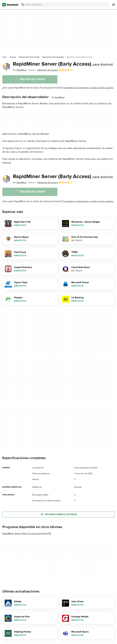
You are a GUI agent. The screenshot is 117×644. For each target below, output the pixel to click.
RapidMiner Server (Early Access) (63, 64)
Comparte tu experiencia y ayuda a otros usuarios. (88, 88)
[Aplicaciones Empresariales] (53, 57)
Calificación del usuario (55, 70)
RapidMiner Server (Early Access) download (24, 534)
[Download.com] (10, 5)
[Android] (13, 57)
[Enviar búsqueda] (23, 5)
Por (20, 70)
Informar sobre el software (59, 515)
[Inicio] (4, 57)
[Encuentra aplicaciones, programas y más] (65, 5)
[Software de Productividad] (29, 57)
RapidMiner (60, 97)
